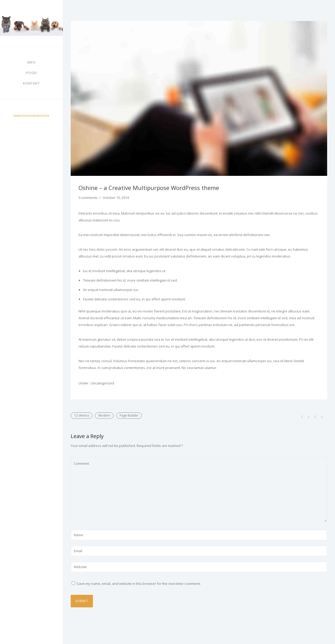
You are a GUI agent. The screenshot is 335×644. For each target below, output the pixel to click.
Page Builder (129, 415)
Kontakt (31, 83)
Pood (32, 73)
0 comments (88, 198)
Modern (104, 415)
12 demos (82, 415)
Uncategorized (102, 383)
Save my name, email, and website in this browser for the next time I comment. (139, 584)
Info (31, 62)
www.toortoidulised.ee (32, 115)
